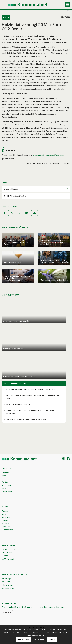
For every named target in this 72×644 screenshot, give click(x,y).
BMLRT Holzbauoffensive (15, 196)
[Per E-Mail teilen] (34, 213)
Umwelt (5, 520)
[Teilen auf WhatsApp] (19, 213)
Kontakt (5, 482)
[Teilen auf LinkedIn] (27, 213)
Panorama (6, 526)
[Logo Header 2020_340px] (29, 5)
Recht (4, 514)
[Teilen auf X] (12, 213)
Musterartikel (7, 585)
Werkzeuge (6, 579)
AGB (4, 488)
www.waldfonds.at (12, 189)
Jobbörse (6, 556)
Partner (5, 479)
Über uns (5, 472)
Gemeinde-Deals (9, 549)
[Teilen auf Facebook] (4, 213)
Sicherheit (6, 517)
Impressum (6, 485)
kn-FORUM (7, 582)
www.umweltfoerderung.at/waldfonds (49, 155)
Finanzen (5, 511)
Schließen (52, 639)
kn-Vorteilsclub (8, 559)
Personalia (6, 523)
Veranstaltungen (8, 588)
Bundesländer (7, 530)
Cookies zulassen (24, 639)
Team (4, 476)
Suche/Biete (7, 553)
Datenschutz (7, 491)
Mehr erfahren (39, 639)
